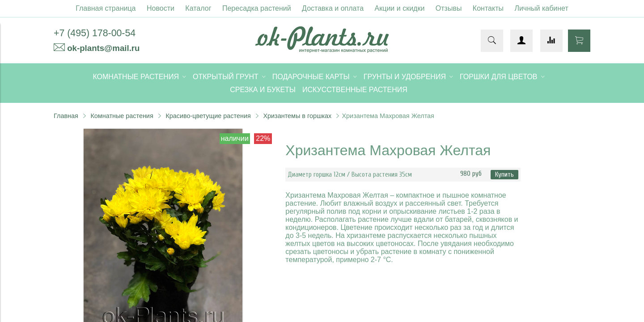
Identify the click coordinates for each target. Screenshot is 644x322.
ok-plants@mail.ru (103, 48)
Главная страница (106, 8)
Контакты (488, 8)
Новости (161, 8)
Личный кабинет (541, 8)
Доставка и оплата (333, 8)
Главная (66, 116)
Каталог (198, 8)
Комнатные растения (122, 116)
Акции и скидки (400, 8)
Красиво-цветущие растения (208, 116)
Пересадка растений (257, 8)
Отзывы (449, 8)
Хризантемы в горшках (297, 116)
